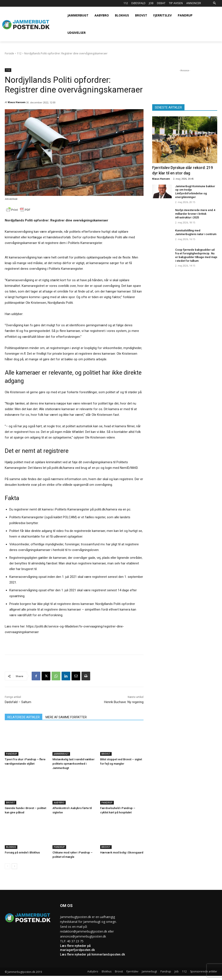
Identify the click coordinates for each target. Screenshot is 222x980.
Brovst (106, 754)
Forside (9, 53)
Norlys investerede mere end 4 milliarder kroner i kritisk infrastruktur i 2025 (195, 214)
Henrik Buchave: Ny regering (124, 702)
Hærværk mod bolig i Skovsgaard (122, 852)
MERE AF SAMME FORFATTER (66, 717)
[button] (214, 3)
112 (19, 53)
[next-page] (14, 866)
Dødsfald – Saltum (18, 702)
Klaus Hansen (17, 102)
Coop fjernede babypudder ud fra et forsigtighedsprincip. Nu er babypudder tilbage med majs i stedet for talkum (196, 255)
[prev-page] (7, 866)
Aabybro (59, 803)
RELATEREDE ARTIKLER (24, 717)
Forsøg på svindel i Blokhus (22, 852)
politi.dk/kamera (63, 468)
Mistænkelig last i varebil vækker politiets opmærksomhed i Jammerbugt (73, 764)
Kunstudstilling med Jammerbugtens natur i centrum (196, 232)
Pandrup (12, 754)
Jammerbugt (61, 754)
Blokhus (11, 847)
